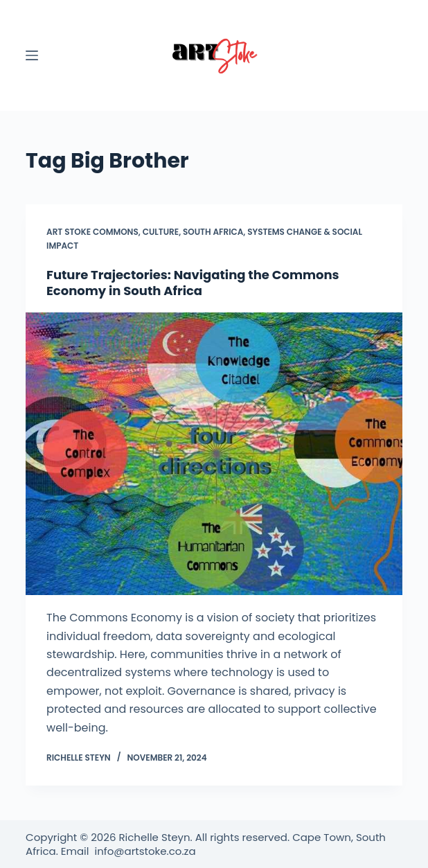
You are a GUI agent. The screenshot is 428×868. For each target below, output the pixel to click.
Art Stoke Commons (92, 232)
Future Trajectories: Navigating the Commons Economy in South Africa (193, 283)
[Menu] (32, 55)
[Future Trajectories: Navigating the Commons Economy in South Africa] (214, 454)
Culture (161, 232)
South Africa (213, 232)
